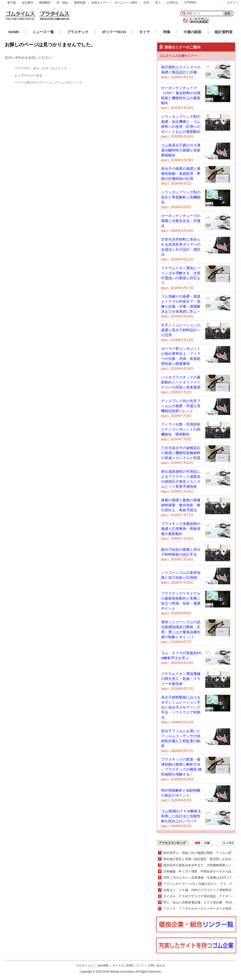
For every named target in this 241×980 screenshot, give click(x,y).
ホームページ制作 (126, 3)
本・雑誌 (62, 3)
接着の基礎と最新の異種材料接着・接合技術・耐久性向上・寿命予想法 (181, 505)
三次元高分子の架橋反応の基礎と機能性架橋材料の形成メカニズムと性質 (181, 453)
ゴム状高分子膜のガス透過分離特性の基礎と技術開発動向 (181, 150)
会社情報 (103, 965)
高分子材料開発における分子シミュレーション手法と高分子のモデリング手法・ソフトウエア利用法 (181, 707)
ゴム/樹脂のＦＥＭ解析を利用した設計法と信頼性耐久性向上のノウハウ (181, 816)
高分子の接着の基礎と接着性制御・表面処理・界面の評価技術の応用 (181, 174)
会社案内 (27, 3)
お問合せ (173, 3)
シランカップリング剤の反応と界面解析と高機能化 (181, 197)
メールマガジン (195, 21)
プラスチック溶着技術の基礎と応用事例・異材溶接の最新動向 (181, 529)
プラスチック (78, 32)
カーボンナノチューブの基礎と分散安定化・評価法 (181, 221)
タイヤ (144, 32)
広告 (146, 3)
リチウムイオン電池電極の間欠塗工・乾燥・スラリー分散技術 (181, 679)
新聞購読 (45, 3)
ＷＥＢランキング (228, 843)
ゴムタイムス (84, 965)
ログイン (233, 3)
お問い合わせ (157, 965)
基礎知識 (80, 3)
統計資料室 (224, 32)
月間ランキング (207, 843)
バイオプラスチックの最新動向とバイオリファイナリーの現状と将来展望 (181, 382)
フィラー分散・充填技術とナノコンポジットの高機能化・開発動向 (181, 429)
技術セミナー (100, 3)
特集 (167, 32)
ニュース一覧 (43, 32)
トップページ (24, 75)
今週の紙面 (192, 32)
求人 (158, 3)
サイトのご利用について (128, 965)
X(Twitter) (190, 2)
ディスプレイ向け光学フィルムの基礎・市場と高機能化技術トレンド (181, 406)
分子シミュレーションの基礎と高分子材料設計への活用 (181, 330)
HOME (14, 32)
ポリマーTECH (114, 32)
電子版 (11, 3)
